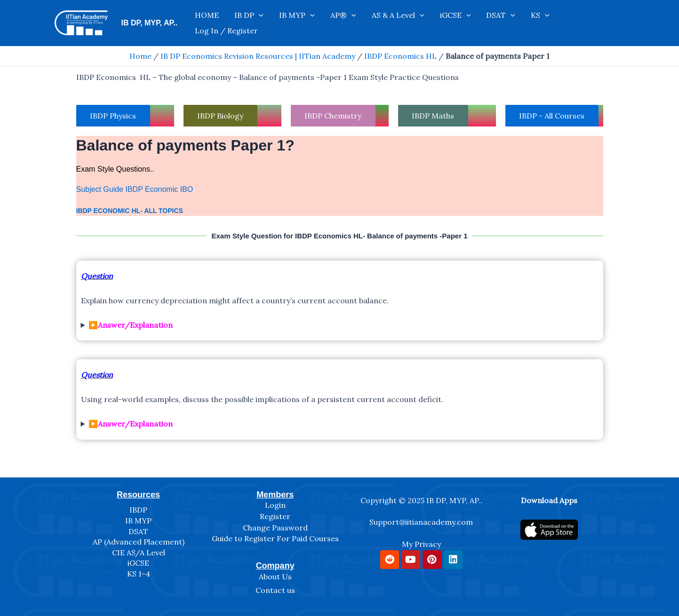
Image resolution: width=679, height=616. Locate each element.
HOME (255, 23)
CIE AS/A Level (139, 553)
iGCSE (472, 23)
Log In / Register (595, 23)
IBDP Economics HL (400, 56)
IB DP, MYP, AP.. (149, 23)
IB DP (291, 23)
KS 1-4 (139, 574)
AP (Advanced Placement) (139, 542)
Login (275, 505)
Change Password (275, 528)
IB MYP (333, 23)
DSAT (511, 23)
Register (275, 516)
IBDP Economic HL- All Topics (130, 211)
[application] (301, 23)
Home (140, 56)
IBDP (138, 510)
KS (545, 23)
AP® (373, 23)
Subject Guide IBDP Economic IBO (135, 190)
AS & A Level (421, 23)
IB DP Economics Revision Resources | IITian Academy (258, 56)
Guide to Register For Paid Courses (275, 538)
